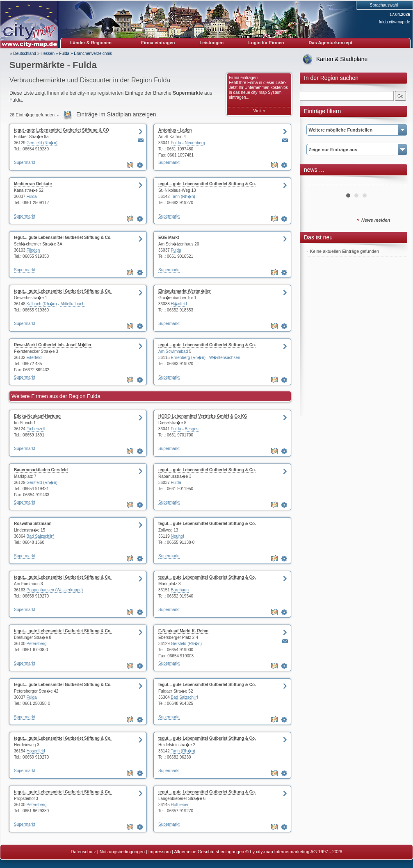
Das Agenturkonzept (331, 43)
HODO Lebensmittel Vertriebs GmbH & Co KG (203, 416)
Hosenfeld (36, 751)
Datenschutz (83, 852)
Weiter (259, 111)
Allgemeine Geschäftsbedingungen (209, 852)
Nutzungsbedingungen (122, 852)
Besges (192, 429)
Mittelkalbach (72, 304)
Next (396, 182)
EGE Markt (169, 237)
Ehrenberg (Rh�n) (188, 358)
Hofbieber (180, 805)
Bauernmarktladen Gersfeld (41, 470)
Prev (317, 182)
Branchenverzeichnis (93, 53)
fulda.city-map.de (395, 22)
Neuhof (178, 536)
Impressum (160, 852)
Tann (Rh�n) (183, 197)
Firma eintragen (158, 43)
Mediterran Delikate (33, 184)
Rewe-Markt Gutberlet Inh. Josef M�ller (53, 345)
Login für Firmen (266, 43)
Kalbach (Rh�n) (42, 304)
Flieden (33, 250)
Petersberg (37, 644)
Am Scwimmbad (173, 351)
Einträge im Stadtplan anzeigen (116, 114)
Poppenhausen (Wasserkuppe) (55, 590)
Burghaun (180, 590)
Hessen (48, 53)
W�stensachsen (225, 358)
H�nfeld (179, 304)
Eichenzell (36, 429)
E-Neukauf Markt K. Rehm (183, 631)
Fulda (64, 53)
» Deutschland (23, 53)
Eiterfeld (34, 358)
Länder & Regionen (91, 43)
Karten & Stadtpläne (342, 59)
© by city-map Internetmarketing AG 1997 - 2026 (294, 852)
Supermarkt (25, 162)
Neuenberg (195, 143)
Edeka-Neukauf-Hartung (37, 416)
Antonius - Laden (175, 130)
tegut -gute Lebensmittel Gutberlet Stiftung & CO (62, 130)
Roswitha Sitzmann (33, 524)
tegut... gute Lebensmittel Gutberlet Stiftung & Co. (207, 184)
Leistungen (212, 43)
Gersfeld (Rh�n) (42, 143)
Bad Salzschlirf (40, 536)
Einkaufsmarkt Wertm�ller (185, 291)
